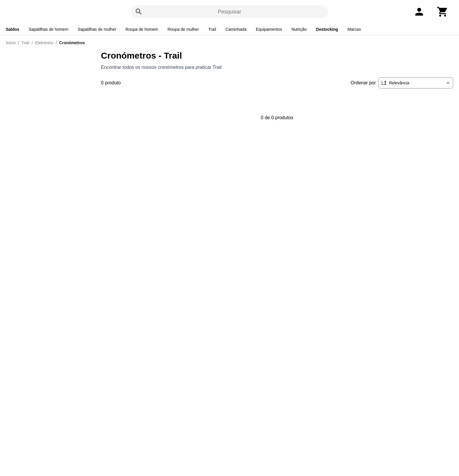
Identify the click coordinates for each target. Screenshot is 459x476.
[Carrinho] (443, 12)
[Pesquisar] (139, 12)
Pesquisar (229, 12)
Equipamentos (269, 29)
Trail (212, 29)
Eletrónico (44, 43)
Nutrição (299, 29)
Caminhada (236, 29)
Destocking (327, 29)
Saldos (13, 29)
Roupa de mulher (183, 29)
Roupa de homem (142, 29)
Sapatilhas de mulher (97, 29)
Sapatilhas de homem (48, 29)
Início (11, 43)
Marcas (354, 29)
